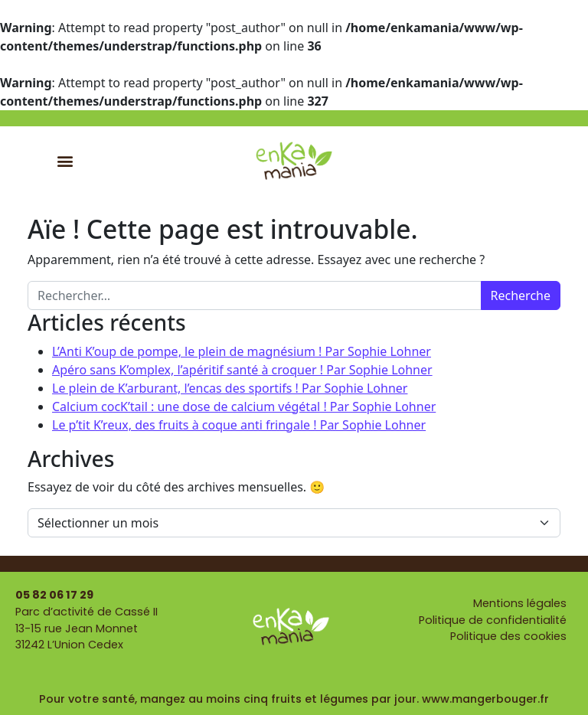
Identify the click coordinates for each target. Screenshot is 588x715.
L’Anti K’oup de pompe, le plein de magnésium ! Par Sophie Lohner (242, 351)
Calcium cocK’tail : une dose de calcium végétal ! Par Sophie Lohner (244, 406)
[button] (65, 160)
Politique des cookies (508, 636)
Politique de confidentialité (493, 620)
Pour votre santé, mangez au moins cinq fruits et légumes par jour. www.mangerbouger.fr (294, 699)
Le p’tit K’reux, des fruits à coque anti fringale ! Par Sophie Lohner (239, 425)
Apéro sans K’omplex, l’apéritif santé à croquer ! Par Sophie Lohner (242, 370)
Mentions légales (520, 603)
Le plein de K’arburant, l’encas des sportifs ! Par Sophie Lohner (230, 388)
